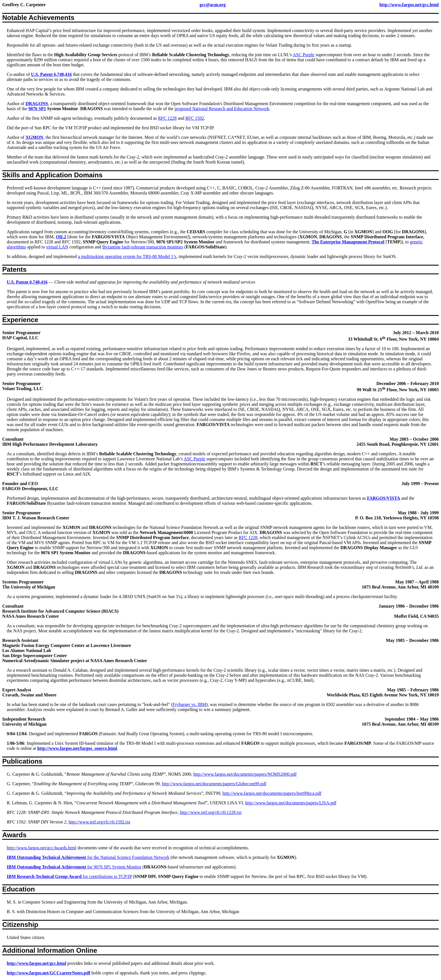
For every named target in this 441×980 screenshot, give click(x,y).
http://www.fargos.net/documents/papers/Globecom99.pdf (214, 784)
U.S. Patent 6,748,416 (51, 74)
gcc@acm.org (213, 5)
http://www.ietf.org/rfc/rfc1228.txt (211, 812)
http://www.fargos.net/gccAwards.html (41, 848)
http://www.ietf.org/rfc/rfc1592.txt (100, 822)
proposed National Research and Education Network (222, 109)
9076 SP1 (37, 109)
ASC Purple (304, 55)
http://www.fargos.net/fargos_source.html (77, 748)
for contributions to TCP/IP (69, 876)
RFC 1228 (167, 118)
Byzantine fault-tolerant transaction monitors (143, 247)
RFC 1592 (195, 118)
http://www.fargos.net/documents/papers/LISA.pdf (291, 803)
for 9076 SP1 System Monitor (74, 867)
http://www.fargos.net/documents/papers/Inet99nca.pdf (272, 793)
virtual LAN (57, 247)
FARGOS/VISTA (384, 498)
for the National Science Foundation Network (88, 857)
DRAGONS (37, 104)
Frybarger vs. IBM (189, 704)
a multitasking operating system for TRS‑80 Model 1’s (127, 256)
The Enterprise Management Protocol (348, 242)
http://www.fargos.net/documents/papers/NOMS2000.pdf (245, 774)
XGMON (34, 137)
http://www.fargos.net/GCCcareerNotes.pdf (49, 973)
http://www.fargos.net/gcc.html (409, 5)
